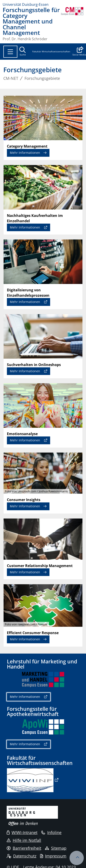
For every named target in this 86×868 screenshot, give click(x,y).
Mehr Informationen (25, 153)
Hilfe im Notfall (24, 840)
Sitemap (56, 848)
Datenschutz (21, 856)
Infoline (51, 832)
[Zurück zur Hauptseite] (72, 24)
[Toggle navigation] (10, 52)
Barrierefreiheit (24, 848)
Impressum (53, 856)
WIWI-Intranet (22, 832)
